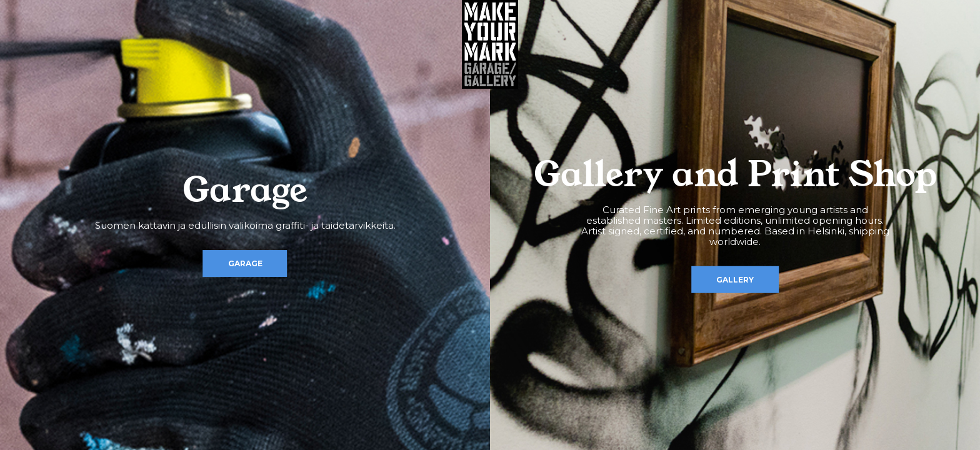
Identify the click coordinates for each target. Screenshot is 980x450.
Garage (245, 263)
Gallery (735, 279)
